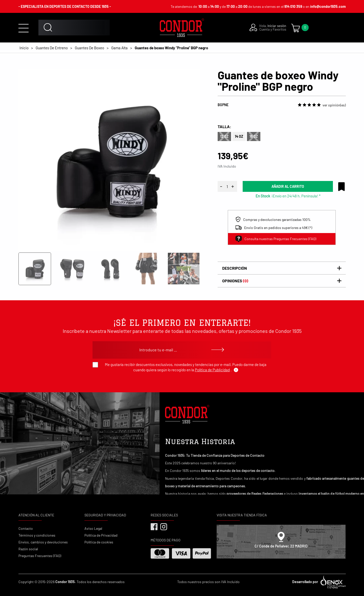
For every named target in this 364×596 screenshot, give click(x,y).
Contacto (26, 528)
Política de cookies (99, 542)
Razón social (28, 549)
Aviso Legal (93, 528)
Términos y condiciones (37, 535)
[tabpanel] (109, 160)
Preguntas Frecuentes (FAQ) (40, 556)
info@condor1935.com (328, 6)
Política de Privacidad (101, 535)
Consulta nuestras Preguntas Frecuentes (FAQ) (276, 239)
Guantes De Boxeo (89, 48)
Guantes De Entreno (52, 48)
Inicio (24, 48)
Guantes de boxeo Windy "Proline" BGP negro (171, 48)
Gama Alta (119, 48)
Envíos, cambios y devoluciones (43, 542)
